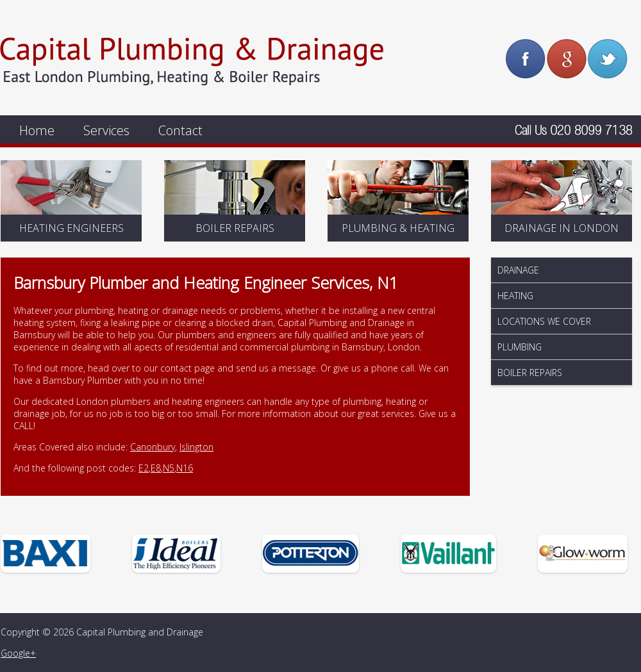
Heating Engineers (71, 228)
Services (106, 130)
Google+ (18, 653)
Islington (196, 447)
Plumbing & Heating (398, 228)
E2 (144, 468)
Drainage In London (562, 228)
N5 (169, 468)
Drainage (518, 270)
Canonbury (153, 447)
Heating (515, 296)
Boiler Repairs (235, 228)
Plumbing (520, 347)
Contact (180, 130)
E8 (156, 468)
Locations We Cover (544, 321)
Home (37, 130)
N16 (185, 468)
